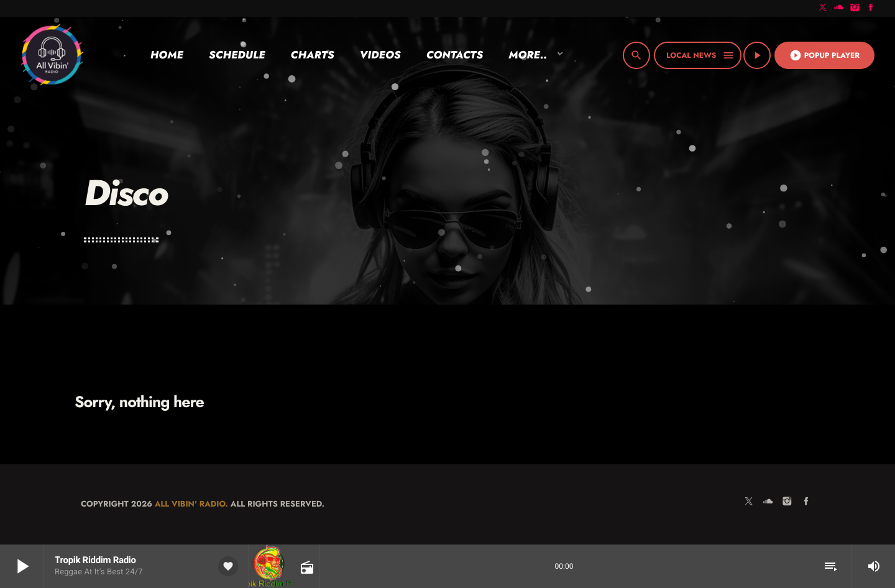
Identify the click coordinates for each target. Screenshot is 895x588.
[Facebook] (871, 8)
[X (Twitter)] (823, 8)
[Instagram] (855, 8)
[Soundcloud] (839, 8)
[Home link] (52, 55)
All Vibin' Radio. (191, 504)
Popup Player (824, 55)
